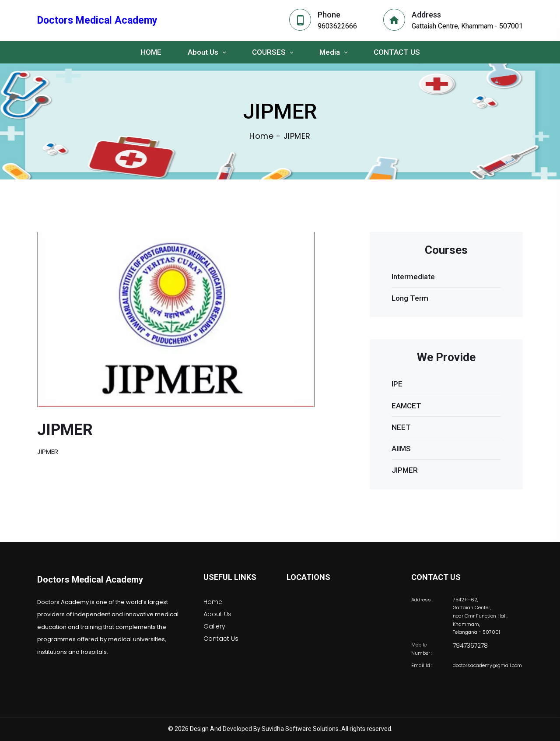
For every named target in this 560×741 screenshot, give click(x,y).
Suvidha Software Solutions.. (301, 729)
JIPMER (405, 470)
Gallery (214, 626)
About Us (203, 52)
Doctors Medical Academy (90, 579)
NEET (401, 427)
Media (330, 52)
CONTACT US (397, 52)
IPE (397, 384)
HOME (151, 52)
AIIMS (401, 449)
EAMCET (406, 406)
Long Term (410, 298)
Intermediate (413, 277)
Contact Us (221, 639)
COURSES (269, 52)
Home (261, 136)
